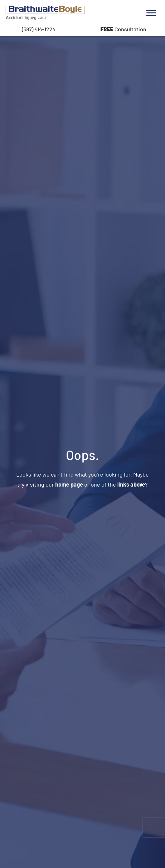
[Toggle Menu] (151, 13)
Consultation (123, 29)
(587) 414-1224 (39, 29)
